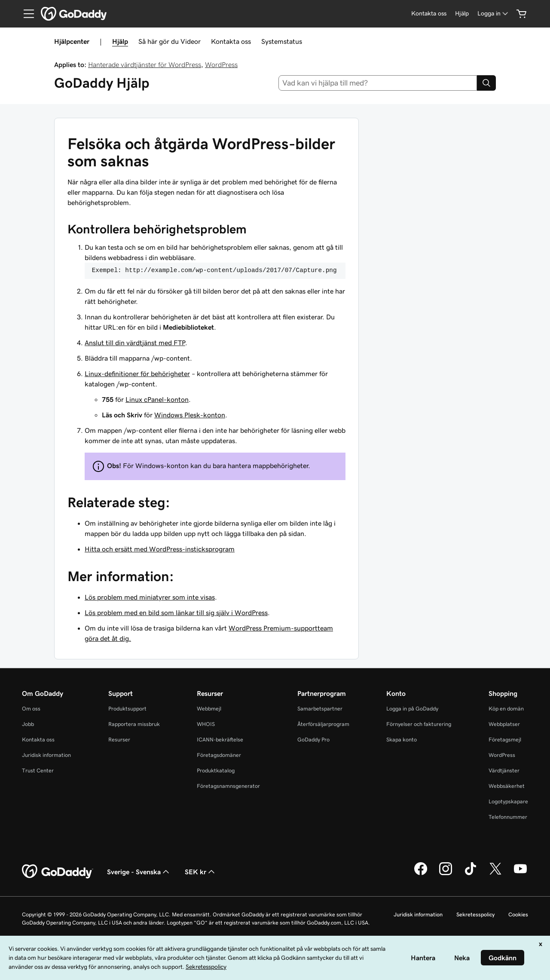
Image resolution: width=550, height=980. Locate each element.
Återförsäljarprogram (323, 724)
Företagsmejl (505, 740)
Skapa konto (402, 740)
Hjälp (120, 41)
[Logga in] (493, 14)
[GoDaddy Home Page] (58, 872)
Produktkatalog (216, 770)
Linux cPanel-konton (157, 399)
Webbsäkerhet (507, 786)
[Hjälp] (462, 14)
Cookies (518, 914)
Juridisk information (46, 755)
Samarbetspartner (320, 709)
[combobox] (378, 83)
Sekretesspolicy (475, 914)
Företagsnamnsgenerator (228, 786)
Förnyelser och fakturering (419, 724)
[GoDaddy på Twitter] (495, 874)
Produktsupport (127, 709)
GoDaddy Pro (313, 740)
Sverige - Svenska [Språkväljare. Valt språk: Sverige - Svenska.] (139, 872)
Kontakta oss (231, 41)
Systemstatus (282, 41)
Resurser (119, 740)
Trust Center (38, 770)
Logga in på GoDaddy (412, 709)
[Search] (486, 83)
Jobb (28, 724)
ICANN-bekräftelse (220, 740)
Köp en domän (506, 709)
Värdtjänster (504, 770)
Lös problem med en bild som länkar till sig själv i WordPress (176, 612)
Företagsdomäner (219, 755)
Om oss (31, 709)
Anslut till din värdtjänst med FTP (135, 343)
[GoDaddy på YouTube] (520, 874)
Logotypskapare (508, 801)
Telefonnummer (508, 817)
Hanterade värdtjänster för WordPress (145, 64)
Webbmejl (209, 709)
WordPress (221, 64)
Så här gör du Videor (170, 41)
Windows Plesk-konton (190, 415)
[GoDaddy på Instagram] (446, 874)
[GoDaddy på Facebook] (421, 874)
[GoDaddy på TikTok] (471, 874)
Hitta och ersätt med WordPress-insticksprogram (160, 549)
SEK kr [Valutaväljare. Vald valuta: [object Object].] (201, 872)
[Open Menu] (25, 14)
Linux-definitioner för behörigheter (137, 374)
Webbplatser (504, 724)
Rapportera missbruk (134, 724)
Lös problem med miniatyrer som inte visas (150, 597)
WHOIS (206, 724)
